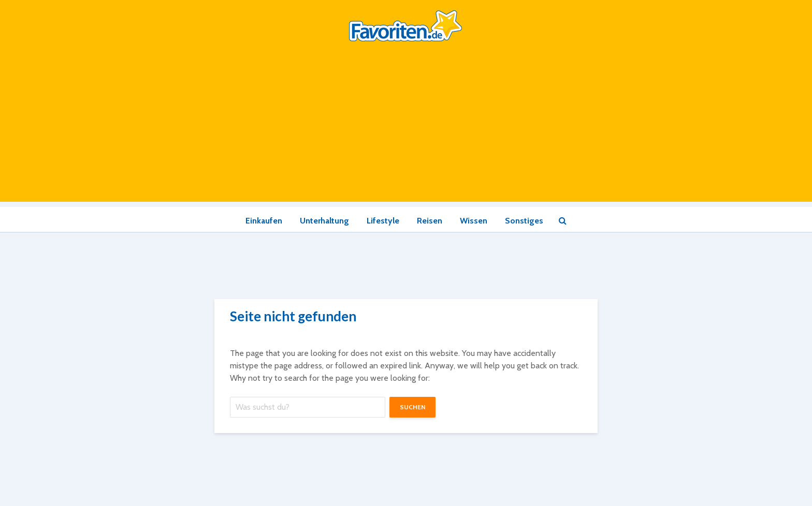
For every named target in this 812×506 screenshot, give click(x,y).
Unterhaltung (324, 221)
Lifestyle (383, 221)
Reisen (430, 221)
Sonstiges (524, 221)
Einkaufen (264, 221)
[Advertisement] (406, 129)
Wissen (474, 221)
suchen (412, 407)
